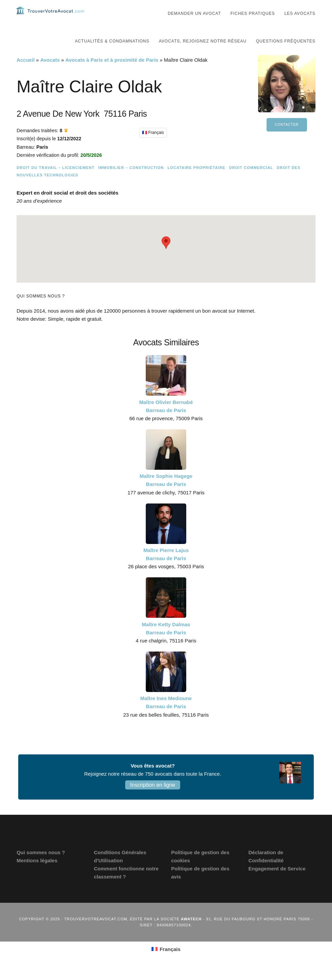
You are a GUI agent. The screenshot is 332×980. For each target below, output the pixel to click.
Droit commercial (251, 181)
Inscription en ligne (153, 798)
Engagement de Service (277, 882)
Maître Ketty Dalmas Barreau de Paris (166, 642)
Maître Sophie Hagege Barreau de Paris (166, 494)
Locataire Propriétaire (196, 181)
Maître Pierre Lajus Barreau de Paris (166, 568)
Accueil (25, 73)
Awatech (191, 932)
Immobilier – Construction (131, 181)
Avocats (50, 73)
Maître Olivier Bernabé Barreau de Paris (166, 420)
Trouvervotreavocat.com (50, 17)
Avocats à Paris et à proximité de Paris (112, 73)
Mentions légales (37, 874)
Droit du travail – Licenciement (56, 181)
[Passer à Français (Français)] (166, 962)
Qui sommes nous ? (41, 866)
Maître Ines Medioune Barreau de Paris (166, 716)
